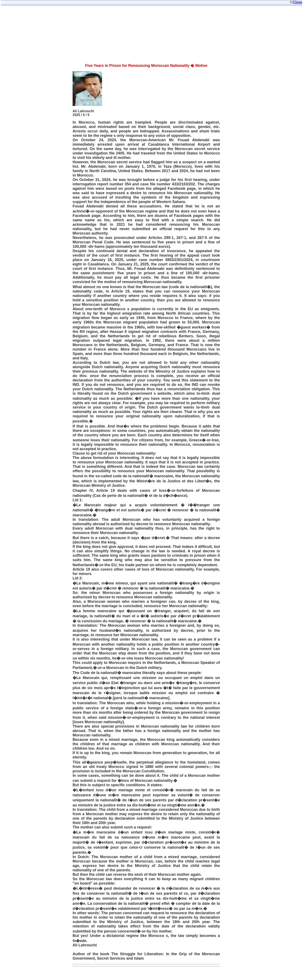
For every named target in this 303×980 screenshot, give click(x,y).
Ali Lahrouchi (83, 111)
